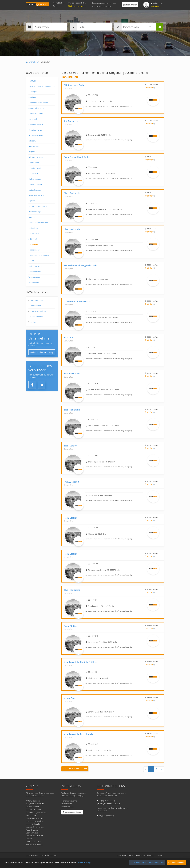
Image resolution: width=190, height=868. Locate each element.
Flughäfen (33, 152)
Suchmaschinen (36, 317)
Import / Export (35, 168)
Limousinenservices (36, 195)
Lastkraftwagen (35, 190)
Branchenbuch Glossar (72, 812)
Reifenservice (34, 233)
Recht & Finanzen (33, 830)
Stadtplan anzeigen (77, 6)
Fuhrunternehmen (36, 157)
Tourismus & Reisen (34, 842)
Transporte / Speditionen (39, 255)
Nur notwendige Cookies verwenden (147, 862)
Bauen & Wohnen (33, 807)
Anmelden (156, 6)
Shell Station (71, 446)
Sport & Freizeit (32, 833)
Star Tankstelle (72, 374)
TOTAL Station (71, 482)
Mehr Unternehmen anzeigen (75, 769)
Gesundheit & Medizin (34, 821)
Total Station (71, 518)
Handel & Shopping (33, 824)
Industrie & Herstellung (35, 827)
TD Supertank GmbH (75, 85)
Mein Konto (156, 3)
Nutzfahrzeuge (35, 212)
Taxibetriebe (34, 250)
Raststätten (33, 228)
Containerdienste (36, 130)
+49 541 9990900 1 (107, 801)
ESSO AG (69, 337)
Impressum (122, 855)
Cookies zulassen (176, 862)
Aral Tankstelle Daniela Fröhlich (81, 662)
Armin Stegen (71, 698)
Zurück (32, 81)
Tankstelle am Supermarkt (78, 301)
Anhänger (32, 92)
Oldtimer (32, 217)
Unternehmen (36, 306)
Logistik (32, 201)
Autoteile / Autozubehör (38, 103)
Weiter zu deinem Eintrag (42, 352)
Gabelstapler (34, 163)
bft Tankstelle (71, 121)
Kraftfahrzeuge (35, 179)
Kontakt (33, 322)
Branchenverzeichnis (38, 311)
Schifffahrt (33, 239)
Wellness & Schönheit (34, 844)
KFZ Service (33, 174)
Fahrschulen (34, 141)
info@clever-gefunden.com (110, 804)
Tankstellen (33, 244)
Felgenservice (34, 146)
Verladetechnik (35, 272)
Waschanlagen (34, 277)
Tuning (31, 261)
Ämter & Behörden (33, 801)
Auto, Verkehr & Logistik (35, 804)
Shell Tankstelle (72, 193)
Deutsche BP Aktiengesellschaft (80, 265)
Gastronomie (31, 815)
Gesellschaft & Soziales (35, 818)
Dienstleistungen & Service (36, 812)
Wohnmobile (34, 283)
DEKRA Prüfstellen (36, 135)
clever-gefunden (37, 300)
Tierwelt (29, 839)
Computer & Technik (34, 810)
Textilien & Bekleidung (34, 836)
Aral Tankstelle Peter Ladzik (79, 734)
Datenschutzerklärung (144, 855)
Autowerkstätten (36, 114)
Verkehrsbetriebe (36, 266)
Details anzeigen (84, 862)
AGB (131, 855)
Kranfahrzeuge (35, 184)
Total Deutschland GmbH (77, 157)
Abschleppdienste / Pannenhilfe (42, 86)
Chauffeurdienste (36, 124)
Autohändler (34, 97)
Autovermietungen (36, 108)
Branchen (33, 62)
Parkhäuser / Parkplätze (38, 223)
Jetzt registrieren (130, 5)
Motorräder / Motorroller (39, 206)
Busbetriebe (33, 119)
